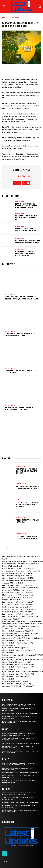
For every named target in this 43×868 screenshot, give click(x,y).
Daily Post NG (24, 176)
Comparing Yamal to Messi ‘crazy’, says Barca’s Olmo (25, 230)
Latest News (14, 17)
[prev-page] (4, 548)
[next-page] (7, 548)
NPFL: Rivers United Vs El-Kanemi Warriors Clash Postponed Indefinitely (27, 504)
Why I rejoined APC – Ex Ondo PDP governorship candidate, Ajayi (27, 488)
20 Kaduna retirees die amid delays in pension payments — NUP (27, 218)
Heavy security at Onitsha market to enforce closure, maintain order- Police (26, 206)
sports (19, 500)
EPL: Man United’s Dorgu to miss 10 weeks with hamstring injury (28, 241)
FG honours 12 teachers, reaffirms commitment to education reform (25, 253)
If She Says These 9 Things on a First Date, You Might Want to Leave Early (26, 471)
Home (4, 17)
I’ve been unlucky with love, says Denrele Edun (27, 521)
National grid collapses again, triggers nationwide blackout (27, 537)
